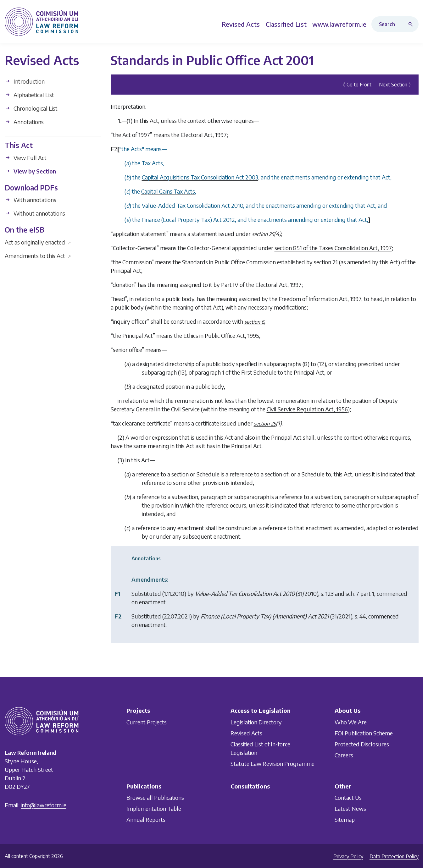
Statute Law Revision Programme (272, 764)
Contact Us (348, 798)
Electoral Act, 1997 (204, 135)
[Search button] (412, 24)
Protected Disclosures (362, 744)
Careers (344, 755)
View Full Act (26, 157)
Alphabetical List (29, 95)
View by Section (30, 171)
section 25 (263, 234)
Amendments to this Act (38, 255)
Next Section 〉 (396, 85)
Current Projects (147, 722)
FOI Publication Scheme (364, 733)
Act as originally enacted (38, 242)
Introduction (25, 81)
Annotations (24, 122)
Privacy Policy (348, 856)
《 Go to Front (356, 85)
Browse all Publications (155, 798)
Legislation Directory (256, 722)
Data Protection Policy (394, 856)
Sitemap (345, 820)
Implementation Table (154, 809)
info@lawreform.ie (44, 805)
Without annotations (35, 213)
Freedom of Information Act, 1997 (320, 299)
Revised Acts (246, 733)
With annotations (31, 200)
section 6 (254, 322)
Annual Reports (146, 820)
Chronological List (31, 108)
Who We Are (351, 722)
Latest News (350, 809)
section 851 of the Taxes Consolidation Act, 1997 (333, 248)
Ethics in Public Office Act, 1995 (221, 335)
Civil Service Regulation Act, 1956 (307, 409)
